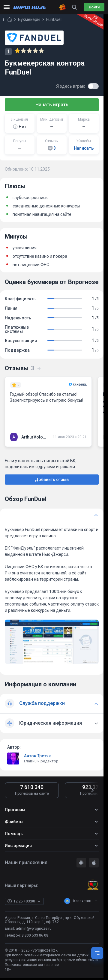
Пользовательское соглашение (32, 965)
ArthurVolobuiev (35, 437)
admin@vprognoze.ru (34, 929)
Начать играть (52, 105)
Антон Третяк (37, 756)
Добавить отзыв (52, 480)
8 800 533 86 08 (35, 935)
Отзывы (23, 368)
